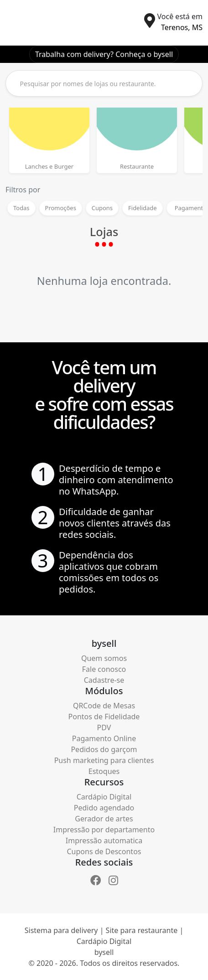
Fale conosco (104, 669)
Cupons (102, 208)
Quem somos (104, 658)
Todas (21, 208)
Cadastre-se (104, 680)
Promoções (61, 208)
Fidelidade (143, 208)
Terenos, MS (182, 27)
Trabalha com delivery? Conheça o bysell (104, 54)
